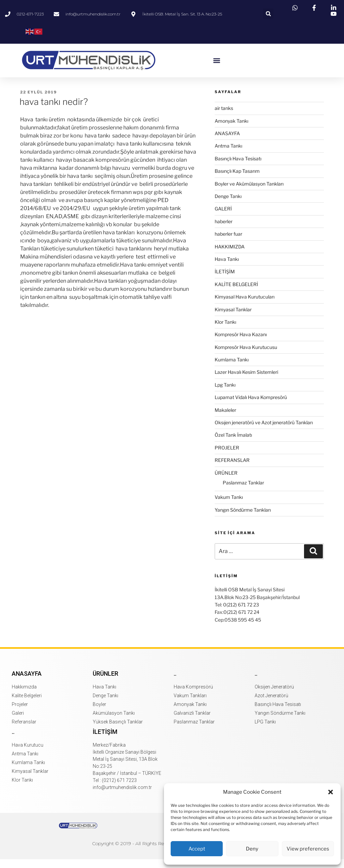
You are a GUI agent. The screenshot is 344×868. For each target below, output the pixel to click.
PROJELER (227, 456)
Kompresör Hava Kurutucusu (246, 356)
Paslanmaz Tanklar (243, 491)
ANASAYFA (227, 142)
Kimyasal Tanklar (233, 318)
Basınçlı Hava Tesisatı (238, 167)
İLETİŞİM (225, 281)
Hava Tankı (227, 268)
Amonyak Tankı (231, 130)
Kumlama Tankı (232, 368)
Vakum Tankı (229, 506)
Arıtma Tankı (228, 155)
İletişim (105, 740)
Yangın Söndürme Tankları (243, 519)
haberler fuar (228, 243)
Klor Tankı (225, 331)
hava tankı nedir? (54, 110)
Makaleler (225, 419)
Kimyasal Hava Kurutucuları (245, 305)
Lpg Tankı (225, 393)
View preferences (308, 849)
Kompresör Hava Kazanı (241, 343)
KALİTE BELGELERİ (236, 293)
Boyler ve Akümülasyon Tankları (249, 192)
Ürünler (105, 682)
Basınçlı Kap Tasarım (237, 180)
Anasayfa (27, 682)
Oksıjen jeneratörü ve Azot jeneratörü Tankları (264, 431)
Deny (252, 849)
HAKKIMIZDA (230, 255)
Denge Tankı (228, 205)
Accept (197, 849)
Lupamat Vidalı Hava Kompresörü (251, 406)
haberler (224, 230)
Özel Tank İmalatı (233, 444)
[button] (331, 792)
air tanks (224, 117)
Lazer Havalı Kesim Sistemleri (246, 381)
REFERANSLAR (232, 469)
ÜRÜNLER (226, 482)
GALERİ (223, 218)
